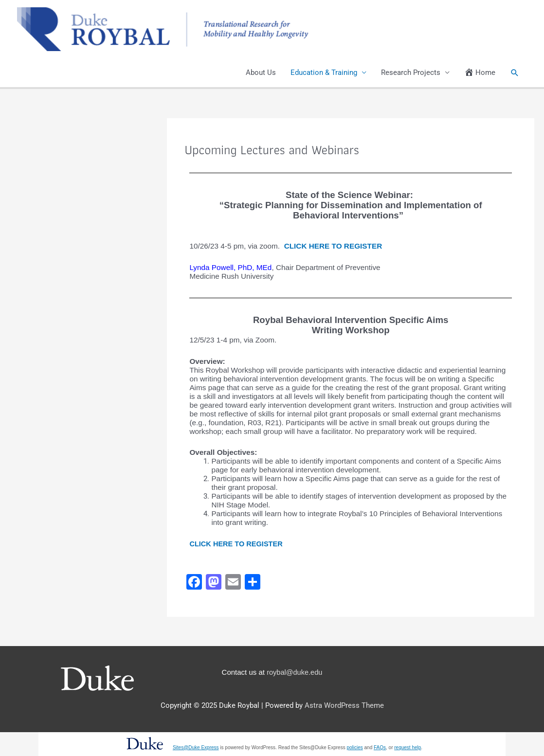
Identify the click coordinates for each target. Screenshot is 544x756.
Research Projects (411, 73)
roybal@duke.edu (294, 672)
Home (480, 73)
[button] (515, 73)
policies (354, 747)
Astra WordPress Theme (344, 706)
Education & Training (324, 73)
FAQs (380, 747)
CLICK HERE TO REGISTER (333, 246)
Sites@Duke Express (196, 747)
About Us (261, 73)
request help (408, 747)
